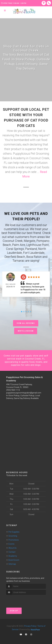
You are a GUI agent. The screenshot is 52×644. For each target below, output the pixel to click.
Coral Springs (15, 249)
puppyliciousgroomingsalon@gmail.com (24, 393)
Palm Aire (19, 245)
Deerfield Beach (15, 257)
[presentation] (21, 600)
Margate (30, 241)
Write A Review (26, 331)
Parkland (31, 249)
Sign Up (14, 611)
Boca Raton (34, 257)
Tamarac (19, 261)
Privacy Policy (30, 626)
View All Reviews (26, 323)
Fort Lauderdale (34, 253)
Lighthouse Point (38, 245)
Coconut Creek (13, 241)
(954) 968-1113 (13, 390)
